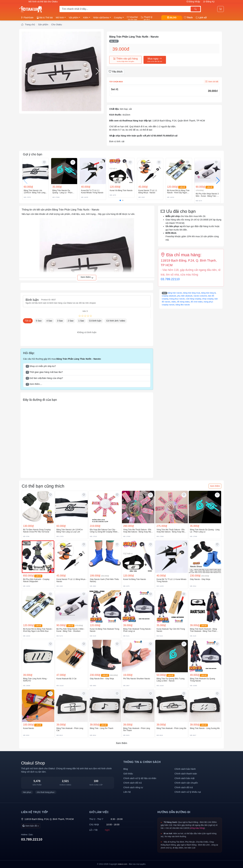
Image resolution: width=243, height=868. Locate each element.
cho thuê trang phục (46, 792)
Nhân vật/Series (101, 18)
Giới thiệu (128, 774)
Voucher (132, 18)
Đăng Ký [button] (209, 2)
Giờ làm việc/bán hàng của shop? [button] (44, 378)
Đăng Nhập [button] (193, 2)
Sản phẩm (43, 25)
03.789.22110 (170, 279)
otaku (174, 302)
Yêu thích (116, 72)
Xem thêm (215, 486)
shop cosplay (208, 299)
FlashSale (27, 18)
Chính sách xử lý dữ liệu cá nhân (140, 778)
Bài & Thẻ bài (45, 18)
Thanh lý (147, 18)
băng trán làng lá (208, 293)
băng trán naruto (175, 293)
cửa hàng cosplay (193, 299)
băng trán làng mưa (192, 293)
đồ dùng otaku (183, 302)
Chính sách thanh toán (186, 774)
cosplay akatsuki (169, 296)
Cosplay (118, 18)
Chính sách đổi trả (133, 783)
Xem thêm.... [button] (34, 384)
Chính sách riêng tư (133, 787)
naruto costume (200, 296)
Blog (126, 769)
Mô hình (60, 18)
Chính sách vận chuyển (186, 783)
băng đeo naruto (183, 305)
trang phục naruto (177, 299)
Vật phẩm (74, 18)
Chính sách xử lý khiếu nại (188, 792)
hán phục (27, 792)
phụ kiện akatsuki (185, 296)
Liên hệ (127, 792)
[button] (61, 71)
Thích (188, 18)
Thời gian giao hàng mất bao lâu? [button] (44, 372)
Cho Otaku (57, 25)
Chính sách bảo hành (185, 769)
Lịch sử (201, 18)
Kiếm (86, 18)
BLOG (172, 18)
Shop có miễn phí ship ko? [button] (41, 366)
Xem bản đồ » (31, 826)
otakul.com (123, 864)
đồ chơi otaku (197, 302)
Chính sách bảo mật (184, 778)
